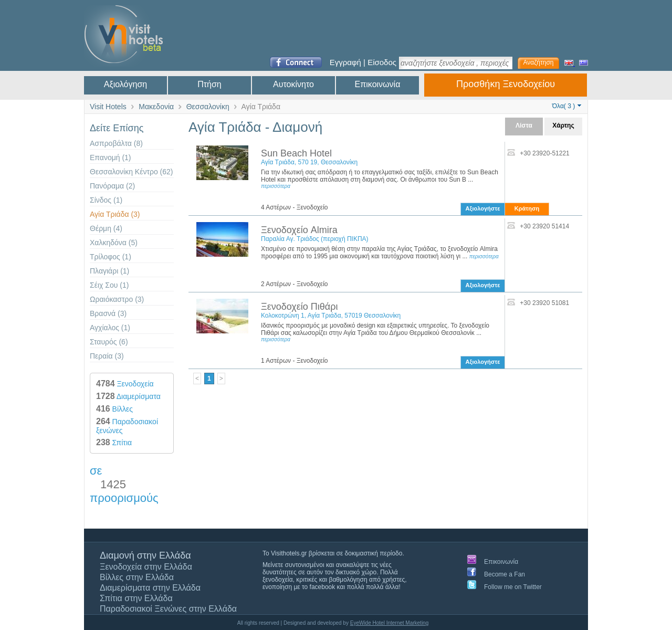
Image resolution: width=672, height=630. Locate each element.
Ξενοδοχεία (125, 384)
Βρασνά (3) (108, 313)
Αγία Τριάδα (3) (115, 214)
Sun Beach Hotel (296, 153)
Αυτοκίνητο (293, 84)
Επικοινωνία (378, 84)
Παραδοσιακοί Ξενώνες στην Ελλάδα (168, 609)
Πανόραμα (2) (112, 186)
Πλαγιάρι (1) (109, 271)
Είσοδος (382, 62)
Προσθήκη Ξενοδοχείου (506, 84)
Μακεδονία (156, 107)
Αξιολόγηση (125, 84)
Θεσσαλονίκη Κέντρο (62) (132, 172)
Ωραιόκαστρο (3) (117, 299)
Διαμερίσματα (128, 396)
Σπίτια (114, 443)
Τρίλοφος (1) (111, 257)
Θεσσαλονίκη (208, 107)
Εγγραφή (345, 62)
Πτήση (209, 84)
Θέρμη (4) (106, 228)
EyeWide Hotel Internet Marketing (390, 623)
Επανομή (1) (111, 157)
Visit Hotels (108, 107)
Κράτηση (527, 208)
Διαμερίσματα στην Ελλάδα (150, 588)
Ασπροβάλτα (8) (116, 143)
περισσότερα (276, 186)
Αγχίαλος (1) (110, 328)
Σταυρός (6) (109, 342)
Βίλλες (114, 409)
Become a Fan (505, 574)
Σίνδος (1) (106, 200)
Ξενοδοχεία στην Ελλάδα (146, 567)
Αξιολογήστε (483, 208)
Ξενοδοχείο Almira (299, 230)
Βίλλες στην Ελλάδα (137, 577)
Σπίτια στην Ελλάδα (136, 598)
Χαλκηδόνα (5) (114, 243)
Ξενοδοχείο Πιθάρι (299, 307)
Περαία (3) (107, 356)
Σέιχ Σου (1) (109, 285)
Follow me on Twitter (513, 587)
